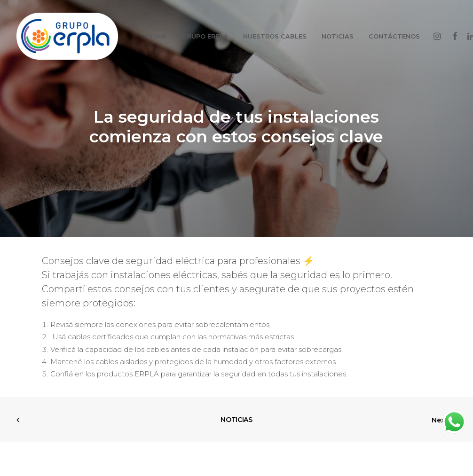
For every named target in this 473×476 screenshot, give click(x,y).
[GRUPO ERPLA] (67, 36)
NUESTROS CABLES (275, 36)
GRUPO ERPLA (205, 36)
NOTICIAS (338, 36)
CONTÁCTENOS (394, 36)
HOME (157, 36)
